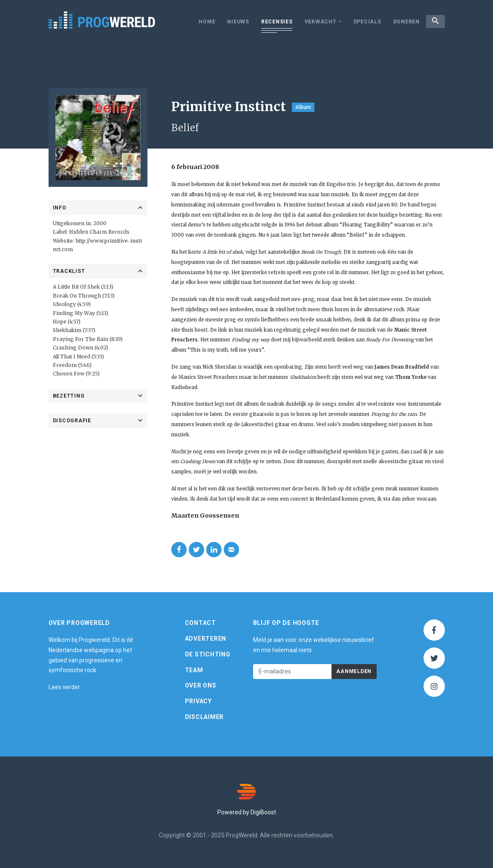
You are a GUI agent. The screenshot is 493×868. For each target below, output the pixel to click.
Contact (200, 623)
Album (303, 107)
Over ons (201, 685)
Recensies (272, 22)
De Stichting (208, 654)
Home (202, 22)
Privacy (198, 701)
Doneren (401, 22)
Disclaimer (205, 717)
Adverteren (206, 639)
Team (194, 670)
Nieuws (234, 22)
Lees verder (64, 687)
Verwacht (316, 22)
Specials (362, 22)
